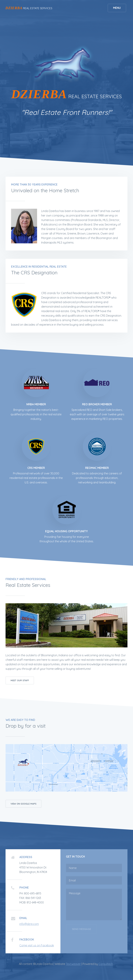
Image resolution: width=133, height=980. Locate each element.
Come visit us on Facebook (37, 945)
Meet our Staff (20, 680)
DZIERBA (14, 8)
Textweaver (73, 964)
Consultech (106, 964)
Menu (117, 8)
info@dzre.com (29, 924)
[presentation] (92, 946)
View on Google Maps (23, 804)
